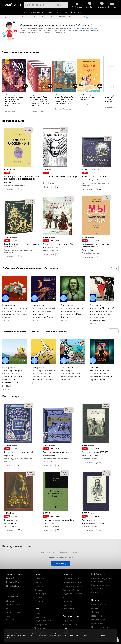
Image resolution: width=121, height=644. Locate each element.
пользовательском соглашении (45, 635)
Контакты (79, 17)
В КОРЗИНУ (11, 189)
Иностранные (37, 12)
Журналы (39, 586)
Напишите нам (98, 620)
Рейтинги (37, 17)
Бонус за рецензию (43, 621)
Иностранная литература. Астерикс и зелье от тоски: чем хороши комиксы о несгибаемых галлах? (43, 374)
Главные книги (41, 617)
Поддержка (89, 17)
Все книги (39, 579)
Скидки (53, 17)
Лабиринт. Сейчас (71, 579)
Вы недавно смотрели (17, 546)
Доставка (96, 612)
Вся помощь (97, 623)
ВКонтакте (11, 601)
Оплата (95, 608)
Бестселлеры (11, 396)
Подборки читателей (73, 594)
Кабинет (95, 592)
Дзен (8, 616)
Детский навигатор (72, 582)
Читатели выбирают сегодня (21, 52)
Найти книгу (61, 563)
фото (28, 131)
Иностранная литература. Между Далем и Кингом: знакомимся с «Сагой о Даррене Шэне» (101, 374)
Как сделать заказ (100, 604)
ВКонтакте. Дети (13, 605)
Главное (49, 12)
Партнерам (68, 621)
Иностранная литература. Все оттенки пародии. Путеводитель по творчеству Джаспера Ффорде (15, 311)
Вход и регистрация (101, 585)
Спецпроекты (69, 609)
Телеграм (10, 620)
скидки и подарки (78, 30)
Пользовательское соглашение (100, 628)
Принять (103, 635)
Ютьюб (9, 608)
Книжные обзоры (71, 590)
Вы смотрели (97, 589)
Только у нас (40, 628)
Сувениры (39, 601)
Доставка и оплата (13, 17)
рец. (27, 129)
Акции (37, 613)
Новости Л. (68, 601)
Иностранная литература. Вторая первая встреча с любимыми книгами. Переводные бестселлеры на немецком (12, 377)
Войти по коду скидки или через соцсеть (102, 580)
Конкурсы (67, 605)
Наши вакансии (70, 624)
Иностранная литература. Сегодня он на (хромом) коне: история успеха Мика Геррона (72, 311)
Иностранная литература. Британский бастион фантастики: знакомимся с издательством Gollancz (43, 311)
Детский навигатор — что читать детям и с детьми (35, 331)
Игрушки (38, 590)
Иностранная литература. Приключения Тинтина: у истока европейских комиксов (72, 374)
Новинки (46, 17)
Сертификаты (27, 17)
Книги (26, 12)
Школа (38, 582)
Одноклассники (13, 612)
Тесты (65, 597)
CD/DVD (38, 597)
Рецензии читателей (72, 586)
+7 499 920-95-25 (64, 17)
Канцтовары (40, 594)
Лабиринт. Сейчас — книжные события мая (30, 268)
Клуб (66, 12)
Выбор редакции (13, 121)
